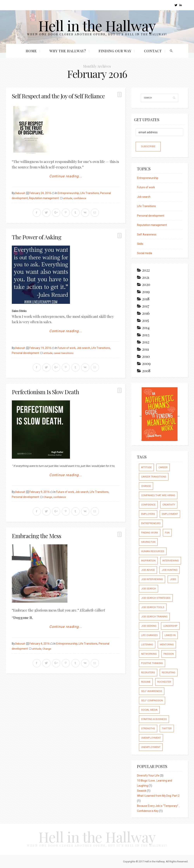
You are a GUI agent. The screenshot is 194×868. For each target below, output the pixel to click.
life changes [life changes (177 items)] (149, 635)
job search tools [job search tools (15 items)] (153, 607)
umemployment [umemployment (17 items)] (151, 738)
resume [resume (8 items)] (146, 682)
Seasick (142, 791)
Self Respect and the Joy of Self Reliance (58, 96)
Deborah (20, 193)
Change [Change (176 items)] (146, 486)
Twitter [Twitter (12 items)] (167, 728)
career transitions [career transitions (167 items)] (154, 477)
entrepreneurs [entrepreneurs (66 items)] (151, 523)
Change (48, 497)
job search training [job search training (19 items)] (154, 617)
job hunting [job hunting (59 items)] (170, 570)
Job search (83, 348)
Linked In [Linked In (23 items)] (170, 635)
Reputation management (44, 198)
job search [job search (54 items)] (149, 589)
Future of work (67, 348)
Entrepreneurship (68, 193)
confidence (80, 198)
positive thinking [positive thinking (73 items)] (152, 663)
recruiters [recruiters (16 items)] (148, 672)
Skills (140, 244)
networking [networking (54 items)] (149, 654)
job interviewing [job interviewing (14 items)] (152, 579)
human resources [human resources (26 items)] (153, 551)
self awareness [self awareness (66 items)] (152, 691)
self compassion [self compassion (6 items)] (152, 700)
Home (31, 51)
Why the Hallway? (68, 51)
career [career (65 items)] (163, 467)
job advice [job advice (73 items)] (148, 570)
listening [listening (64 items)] (147, 644)
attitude (68, 198)
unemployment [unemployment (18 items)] (151, 747)
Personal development (25, 353)
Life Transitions (90, 193)
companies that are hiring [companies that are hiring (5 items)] (158, 495)
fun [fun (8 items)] (167, 533)
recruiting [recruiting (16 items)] (169, 672)
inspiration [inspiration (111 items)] (148, 561)
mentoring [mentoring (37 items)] (167, 644)
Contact (153, 51)
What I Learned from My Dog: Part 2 (158, 796)
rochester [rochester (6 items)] (164, 682)
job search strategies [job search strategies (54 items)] (156, 598)
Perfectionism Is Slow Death (45, 392)
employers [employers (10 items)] (148, 514)
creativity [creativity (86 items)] (169, 505)
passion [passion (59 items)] (169, 654)
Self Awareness (147, 235)
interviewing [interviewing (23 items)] (171, 561)
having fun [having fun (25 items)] (148, 542)
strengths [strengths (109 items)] (148, 728)
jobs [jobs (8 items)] (173, 579)
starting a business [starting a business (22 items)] (154, 719)
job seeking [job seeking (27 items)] (149, 626)
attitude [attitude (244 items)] (146, 467)
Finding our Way (115, 51)
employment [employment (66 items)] (170, 514)
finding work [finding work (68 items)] (150, 533)
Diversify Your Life (148, 776)
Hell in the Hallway (97, 25)
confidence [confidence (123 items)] (148, 505)
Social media (145, 253)
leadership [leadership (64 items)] (170, 626)
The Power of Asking (37, 237)
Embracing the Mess (36, 536)
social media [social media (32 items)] (149, 710)
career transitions (64, 353)
